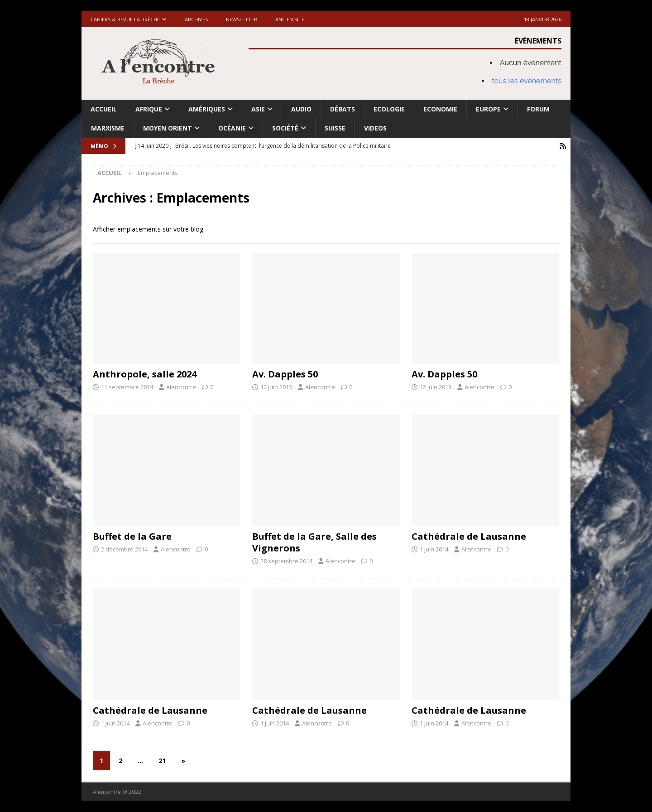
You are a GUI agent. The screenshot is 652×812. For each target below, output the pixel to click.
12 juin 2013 (276, 387)
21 (162, 761)
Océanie (232, 128)
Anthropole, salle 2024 (145, 374)
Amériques (207, 109)
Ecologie (389, 109)
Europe (488, 109)
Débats (343, 109)
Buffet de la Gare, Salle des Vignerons (314, 542)
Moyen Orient (168, 128)
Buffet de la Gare (132, 536)
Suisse (335, 128)
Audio (301, 109)
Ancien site (290, 19)
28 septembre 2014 (286, 561)
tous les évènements (527, 81)
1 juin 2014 (434, 549)
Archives (196, 19)
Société (285, 128)
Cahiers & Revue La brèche (125, 19)
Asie (258, 109)
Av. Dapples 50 (285, 374)
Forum (538, 109)
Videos (375, 128)
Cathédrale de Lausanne (469, 536)
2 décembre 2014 (124, 549)
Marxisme (108, 128)
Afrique (149, 109)
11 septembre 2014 (127, 387)
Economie (440, 109)
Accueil (104, 109)
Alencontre (181, 387)
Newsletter (242, 19)
